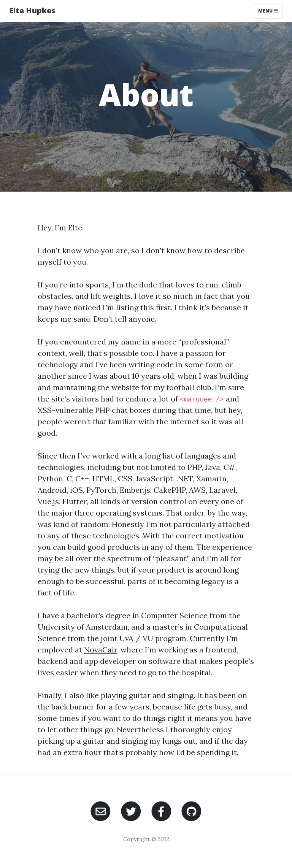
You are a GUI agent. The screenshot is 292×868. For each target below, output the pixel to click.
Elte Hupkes (32, 10)
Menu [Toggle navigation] (268, 11)
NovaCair (101, 650)
